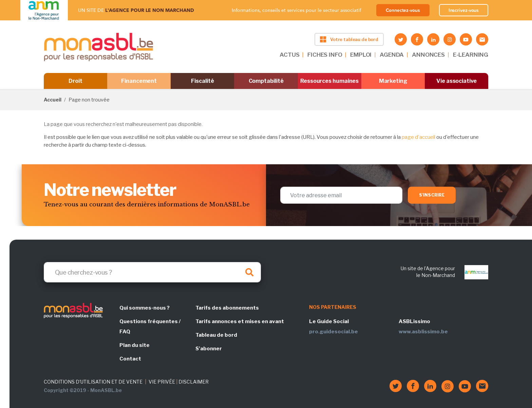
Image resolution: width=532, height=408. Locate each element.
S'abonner (209, 349)
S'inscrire (432, 195)
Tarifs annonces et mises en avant (240, 321)
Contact (130, 359)
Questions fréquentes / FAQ (150, 327)
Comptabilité (266, 81)
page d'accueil (419, 137)
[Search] (152, 272)
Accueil (53, 100)
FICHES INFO (325, 55)
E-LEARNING (471, 55)
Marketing (393, 81)
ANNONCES (428, 55)
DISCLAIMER (194, 382)
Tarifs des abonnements (227, 308)
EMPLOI (361, 55)
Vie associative (457, 81)
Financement (139, 81)
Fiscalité (202, 81)
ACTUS (289, 55)
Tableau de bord (216, 335)
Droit (75, 81)
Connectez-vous (403, 10)
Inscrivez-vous (464, 10)
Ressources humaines (329, 81)
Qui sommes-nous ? (145, 308)
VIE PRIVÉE (162, 382)
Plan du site (135, 345)
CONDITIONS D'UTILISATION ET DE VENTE (93, 382)
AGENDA (392, 55)
